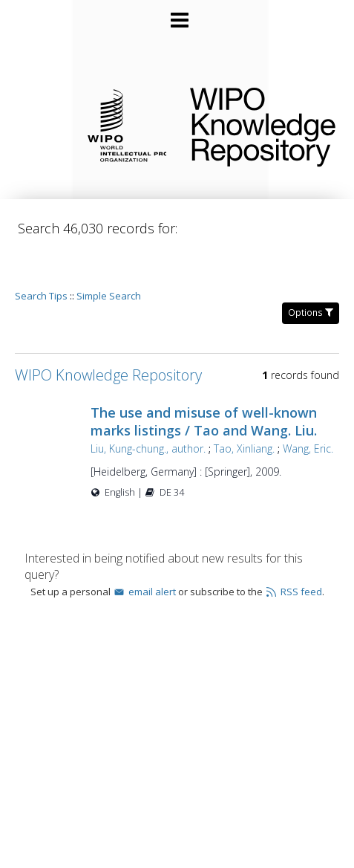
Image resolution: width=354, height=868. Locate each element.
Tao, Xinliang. (264, 406)
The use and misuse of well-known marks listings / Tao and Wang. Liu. (224, 379)
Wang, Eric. (136, 424)
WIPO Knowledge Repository (260, 124)
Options (311, 270)
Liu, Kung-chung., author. (168, 406)
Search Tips (41, 253)
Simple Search (109, 253)
